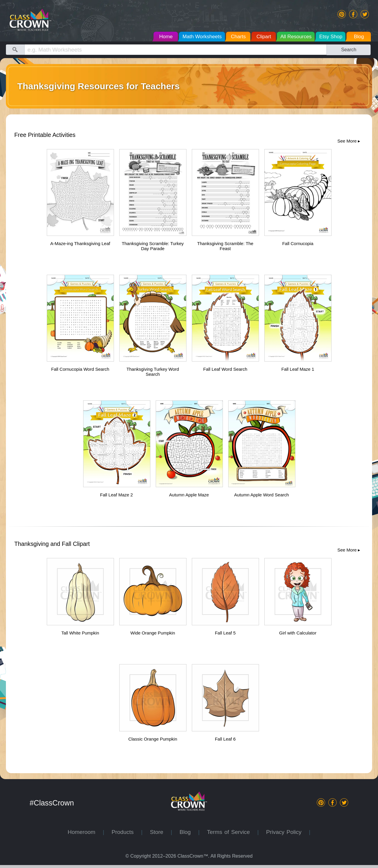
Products (126, 832)
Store (160, 832)
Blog (189, 832)
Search (349, 49)
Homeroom (85, 832)
